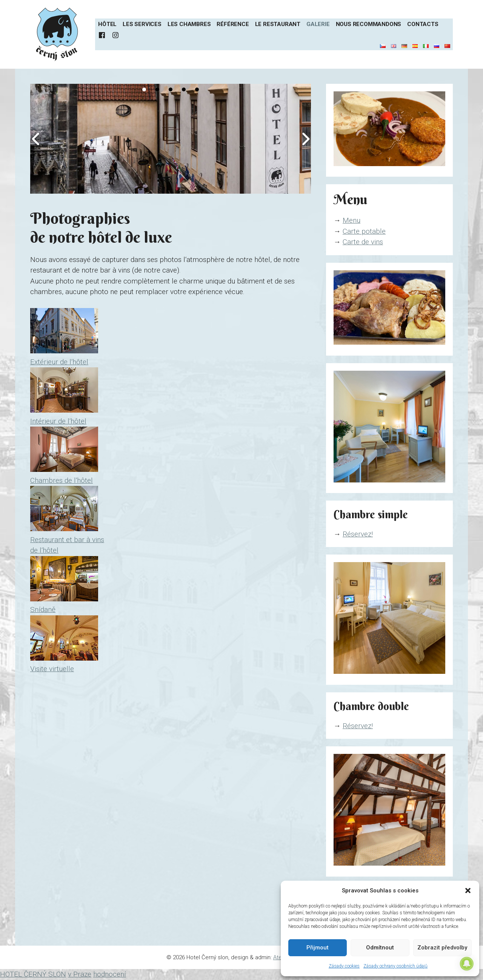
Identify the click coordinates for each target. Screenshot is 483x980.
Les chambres (189, 24)
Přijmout (318, 948)
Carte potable (364, 231)
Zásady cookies (344, 966)
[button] (468, 891)
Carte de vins (363, 242)
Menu (351, 220)
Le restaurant (278, 24)
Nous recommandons (369, 24)
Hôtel (107, 24)
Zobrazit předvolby (442, 948)
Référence (233, 24)
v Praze (80, 974)
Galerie (318, 24)
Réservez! (358, 534)
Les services (142, 24)
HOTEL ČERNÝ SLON (33, 974)
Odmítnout (380, 948)
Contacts (423, 24)
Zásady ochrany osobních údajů (395, 966)
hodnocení (110, 974)
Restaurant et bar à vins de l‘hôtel (67, 539)
